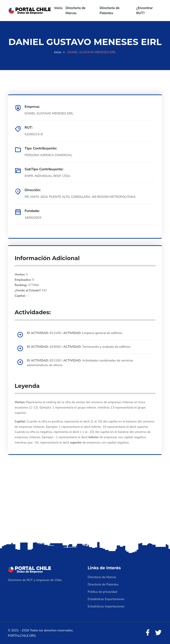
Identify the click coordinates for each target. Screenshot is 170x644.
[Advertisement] (85, 506)
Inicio (58, 8)
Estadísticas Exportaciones (106, 599)
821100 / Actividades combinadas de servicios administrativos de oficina (80, 363)
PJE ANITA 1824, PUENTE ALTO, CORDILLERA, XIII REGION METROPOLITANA (80, 197)
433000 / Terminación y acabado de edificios (79, 347)
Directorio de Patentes (110, 11)
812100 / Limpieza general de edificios (75, 333)
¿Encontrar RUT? (145, 11)
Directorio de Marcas (75, 11)
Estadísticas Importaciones (106, 606)
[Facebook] (148, 633)
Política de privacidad (102, 592)
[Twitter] (158, 633)
